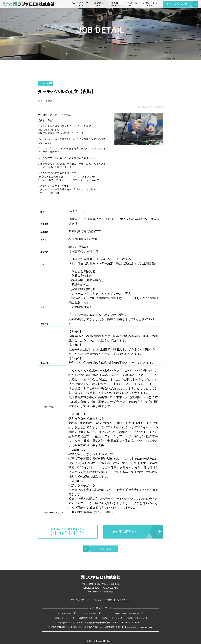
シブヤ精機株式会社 (91, 613)
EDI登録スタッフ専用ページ (117, 600)
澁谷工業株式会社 (67, 613)
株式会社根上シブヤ (112, 618)
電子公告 (98, 600)
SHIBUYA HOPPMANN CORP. (128, 623)
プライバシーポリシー (80, 600)
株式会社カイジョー (64, 618)
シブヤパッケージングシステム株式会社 (124, 613)
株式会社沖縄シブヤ (137, 618)
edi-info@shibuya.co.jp (103, 592)
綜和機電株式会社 (88, 618)
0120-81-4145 (93, 588)
